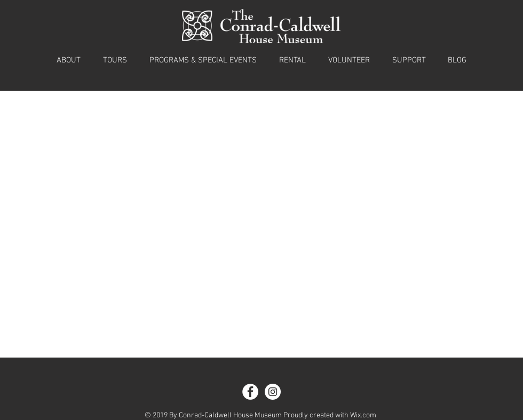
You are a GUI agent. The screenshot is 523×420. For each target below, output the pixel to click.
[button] (69, 60)
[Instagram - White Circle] (273, 392)
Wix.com (363, 415)
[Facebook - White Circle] (250, 392)
